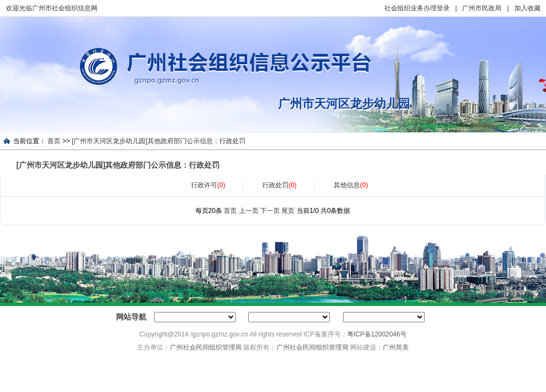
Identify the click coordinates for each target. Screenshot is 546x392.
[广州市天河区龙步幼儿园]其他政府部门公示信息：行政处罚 (159, 141)
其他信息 (351, 185)
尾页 (288, 211)
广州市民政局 (482, 8)
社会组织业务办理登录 (417, 8)
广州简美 (396, 347)
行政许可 (208, 185)
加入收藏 (527, 8)
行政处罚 (280, 185)
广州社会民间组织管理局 (206, 347)
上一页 (249, 211)
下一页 (270, 211)
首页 (54, 141)
